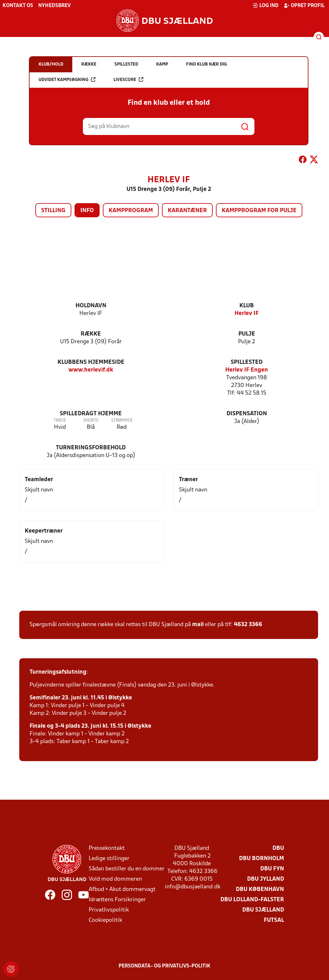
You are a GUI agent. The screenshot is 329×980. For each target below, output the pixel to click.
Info (87, 211)
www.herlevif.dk (91, 370)
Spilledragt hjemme (91, 414)
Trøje (60, 421)
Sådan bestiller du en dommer (127, 869)
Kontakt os (18, 6)
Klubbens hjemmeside (91, 362)
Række (91, 334)
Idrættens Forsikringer (117, 900)
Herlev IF (247, 314)
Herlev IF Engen (247, 370)
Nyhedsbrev (54, 6)
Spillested (247, 362)
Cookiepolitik (105, 920)
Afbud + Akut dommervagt (122, 890)
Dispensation (247, 414)
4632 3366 (248, 625)
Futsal (274, 920)
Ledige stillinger (109, 859)
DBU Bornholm (262, 859)
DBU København (260, 890)
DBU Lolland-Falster (252, 900)
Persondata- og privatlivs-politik (164, 966)
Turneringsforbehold (91, 448)
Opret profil (304, 5)
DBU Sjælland (263, 910)
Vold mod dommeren (115, 879)
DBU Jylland (266, 879)
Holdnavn (91, 306)
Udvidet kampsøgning (67, 80)
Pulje (247, 334)
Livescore (128, 80)
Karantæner (187, 211)
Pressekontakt (107, 848)
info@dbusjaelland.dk (193, 887)
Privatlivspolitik (109, 910)
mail (198, 625)
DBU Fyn (272, 869)
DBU (278, 848)
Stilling (53, 211)
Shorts (91, 421)
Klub (247, 306)
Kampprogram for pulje (259, 211)
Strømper (122, 421)
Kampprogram (131, 211)
